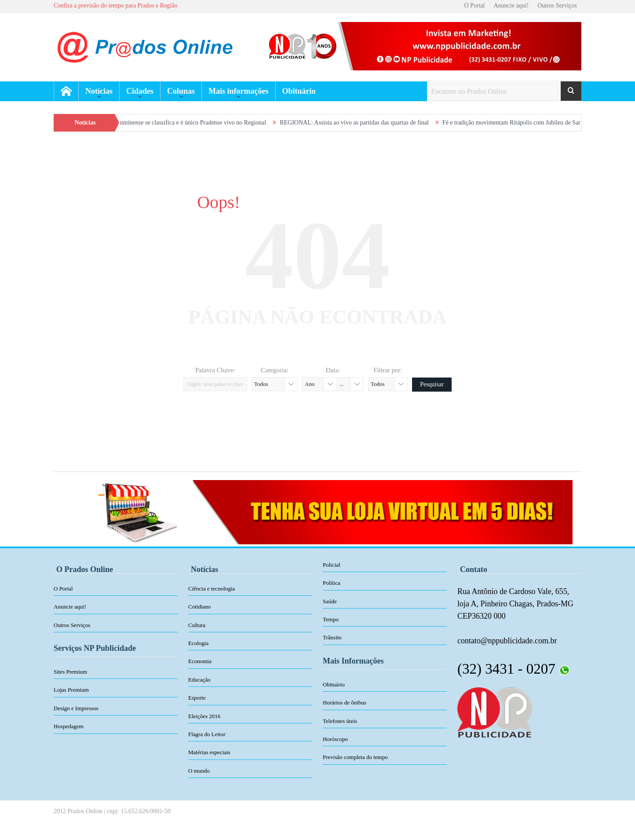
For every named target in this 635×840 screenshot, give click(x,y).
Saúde (330, 601)
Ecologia (198, 643)
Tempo (331, 619)
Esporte (197, 698)
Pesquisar (432, 384)
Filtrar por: (388, 370)
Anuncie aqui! (511, 6)
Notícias (99, 91)
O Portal (474, 6)
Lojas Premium (71, 690)
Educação (199, 680)
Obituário (299, 91)
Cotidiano (199, 607)
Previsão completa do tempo (355, 757)
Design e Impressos (76, 708)
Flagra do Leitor (207, 734)
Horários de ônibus (345, 702)
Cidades (140, 91)
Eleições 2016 (204, 716)
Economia (200, 661)
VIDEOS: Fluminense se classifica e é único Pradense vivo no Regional (185, 123)
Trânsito (332, 637)
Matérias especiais (209, 752)
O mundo (199, 771)
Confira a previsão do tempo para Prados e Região (115, 6)
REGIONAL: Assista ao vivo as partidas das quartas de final (362, 123)
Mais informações (238, 91)
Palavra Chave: (215, 370)
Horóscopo (335, 739)
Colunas (181, 91)
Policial (332, 565)
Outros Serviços (557, 6)
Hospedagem (69, 726)
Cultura (197, 625)
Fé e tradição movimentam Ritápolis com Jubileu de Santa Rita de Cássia (540, 123)
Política (332, 583)
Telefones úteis (340, 721)
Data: (333, 370)
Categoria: (274, 370)
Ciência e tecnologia (212, 589)
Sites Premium (70, 672)
